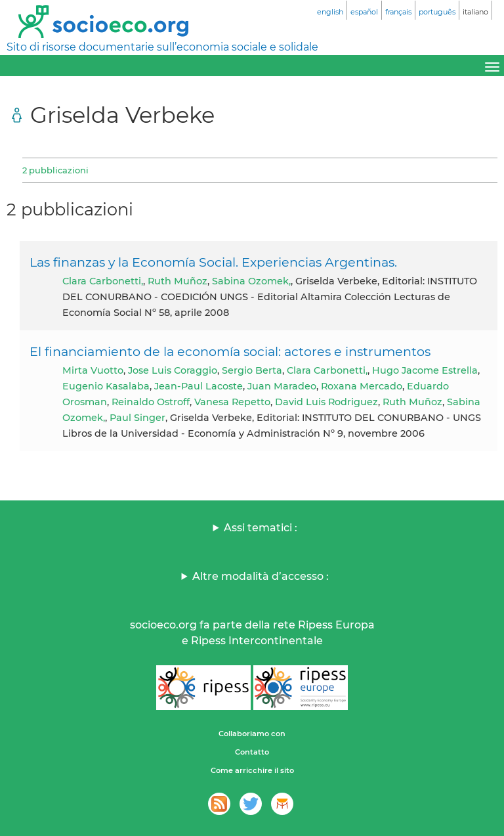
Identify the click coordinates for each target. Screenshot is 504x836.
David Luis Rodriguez (326, 402)
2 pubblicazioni (55, 170)
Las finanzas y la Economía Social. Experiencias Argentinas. (213, 262)
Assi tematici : (261, 528)
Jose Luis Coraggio (173, 370)
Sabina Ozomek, (251, 281)
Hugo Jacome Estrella (425, 370)
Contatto (252, 752)
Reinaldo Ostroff (151, 402)
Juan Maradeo (282, 386)
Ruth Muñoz (178, 281)
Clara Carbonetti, (103, 281)
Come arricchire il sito (252, 770)
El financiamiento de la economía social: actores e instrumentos (230, 351)
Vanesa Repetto (232, 402)
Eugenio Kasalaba (106, 386)
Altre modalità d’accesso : (261, 576)
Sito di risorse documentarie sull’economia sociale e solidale (162, 47)
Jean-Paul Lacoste (199, 386)
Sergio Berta (252, 370)
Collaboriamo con (252, 734)
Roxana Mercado (362, 386)
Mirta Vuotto (93, 370)
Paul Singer (137, 418)
